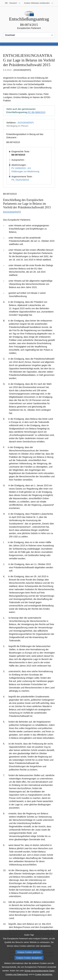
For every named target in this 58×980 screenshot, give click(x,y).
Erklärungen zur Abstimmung (25, 171)
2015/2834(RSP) (26, 123)
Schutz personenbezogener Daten (39, 977)
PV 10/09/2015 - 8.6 (21, 168)
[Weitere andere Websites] (39, 3)
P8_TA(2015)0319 (20, 180)
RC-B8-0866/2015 (37, 112)
